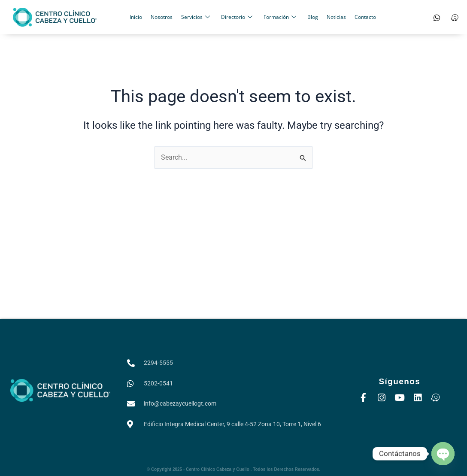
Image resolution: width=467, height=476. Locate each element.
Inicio (136, 17)
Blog (313, 17)
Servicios (196, 17)
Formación (280, 17)
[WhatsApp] (437, 17)
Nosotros (162, 17)
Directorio (237, 17)
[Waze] (455, 17)
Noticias (336, 17)
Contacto (365, 17)
